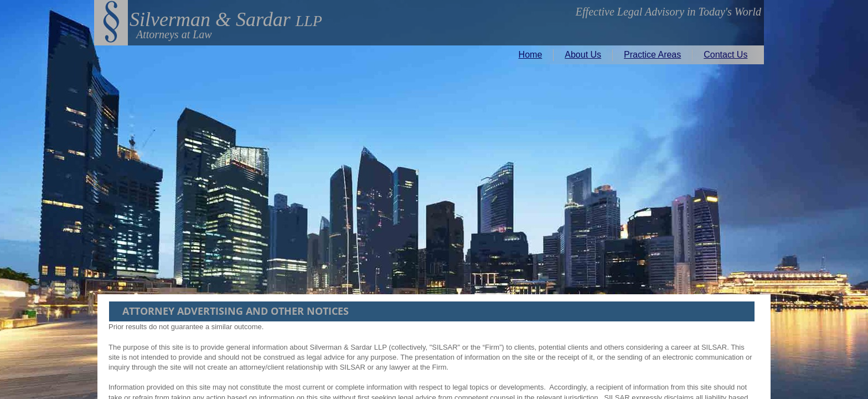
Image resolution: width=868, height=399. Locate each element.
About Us (583, 55)
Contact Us (725, 55)
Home (531, 55)
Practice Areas (652, 55)
